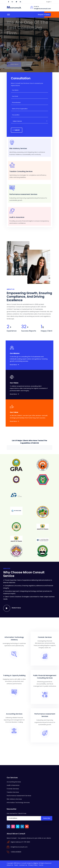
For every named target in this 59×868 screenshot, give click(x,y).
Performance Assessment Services (19, 796)
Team (16, 865)
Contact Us (23, 865)
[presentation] (2, 45)
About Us (10, 865)
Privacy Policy (33, 865)
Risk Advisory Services (14, 799)
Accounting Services (14, 782)
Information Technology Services (18, 803)
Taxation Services (13, 792)
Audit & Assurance (13, 785)
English (48, 2)
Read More (14, 365)
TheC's (36, 863)
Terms (41, 865)
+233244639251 (16, 852)
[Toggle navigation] (8, 15)
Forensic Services (13, 789)
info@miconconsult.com (42, 9)
